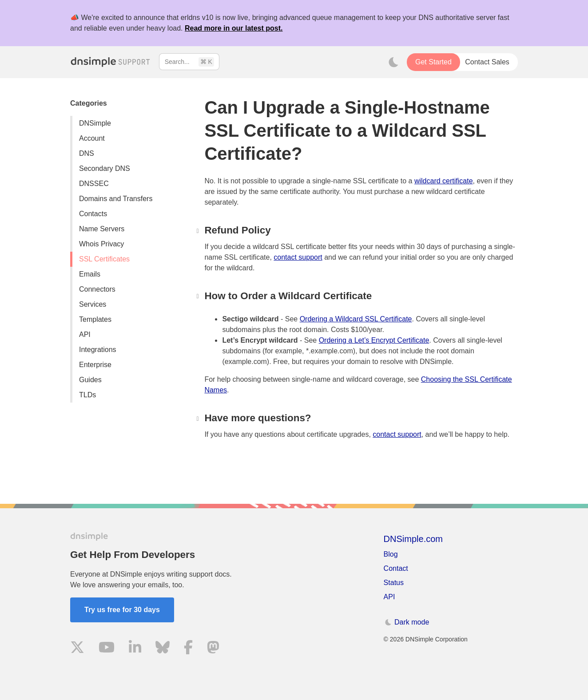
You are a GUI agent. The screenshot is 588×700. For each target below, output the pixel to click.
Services (93, 304)
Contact (396, 568)
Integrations (98, 350)
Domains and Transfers (116, 199)
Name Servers (102, 229)
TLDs (87, 395)
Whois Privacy (101, 244)
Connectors (97, 289)
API (85, 334)
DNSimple (95, 123)
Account (92, 138)
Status (394, 583)
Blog (391, 554)
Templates (95, 319)
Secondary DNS (105, 168)
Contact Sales (487, 62)
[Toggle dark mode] (393, 62)
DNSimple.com (413, 539)
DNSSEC (94, 184)
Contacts (93, 214)
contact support (298, 257)
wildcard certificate (444, 181)
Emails (90, 274)
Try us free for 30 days (122, 610)
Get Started (433, 62)
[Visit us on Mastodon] (213, 649)
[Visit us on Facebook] (188, 649)
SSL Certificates (104, 259)
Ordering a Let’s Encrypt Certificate (374, 340)
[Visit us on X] (77, 649)
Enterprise (95, 365)
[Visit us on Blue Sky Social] (163, 649)
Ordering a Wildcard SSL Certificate (356, 319)
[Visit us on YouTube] (107, 649)
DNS (87, 153)
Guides (90, 380)
